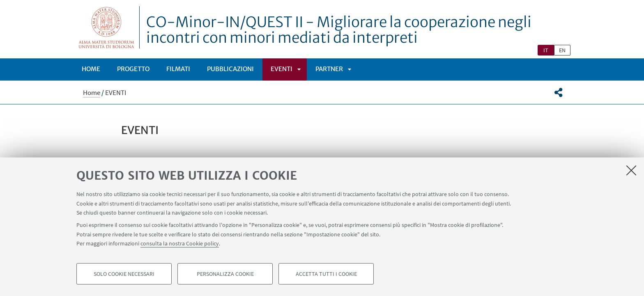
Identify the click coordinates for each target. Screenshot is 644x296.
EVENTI (282, 69)
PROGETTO (133, 69)
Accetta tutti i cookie (326, 274)
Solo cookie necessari (124, 274)
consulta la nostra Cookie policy (180, 243)
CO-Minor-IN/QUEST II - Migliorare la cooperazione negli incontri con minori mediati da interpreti (339, 30)
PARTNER (329, 69)
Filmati (178, 69)
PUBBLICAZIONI (230, 69)
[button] (558, 92)
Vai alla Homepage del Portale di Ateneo (107, 27)
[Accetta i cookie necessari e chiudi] (631, 170)
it (546, 50)
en (562, 50)
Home (91, 69)
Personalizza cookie (225, 274)
